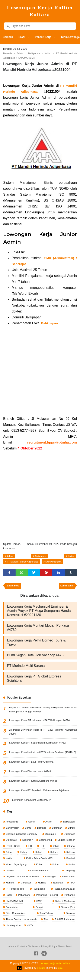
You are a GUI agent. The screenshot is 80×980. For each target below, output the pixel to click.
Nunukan (11, 896)
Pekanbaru (68, 903)
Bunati (9, 841)
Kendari (10, 872)
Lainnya (24, 878)
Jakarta (24, 860)
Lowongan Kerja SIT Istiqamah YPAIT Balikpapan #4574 (41, 723)
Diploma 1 (69, 841)
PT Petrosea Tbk (45, 896)
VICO (57, 933)
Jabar (9, 860)
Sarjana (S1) (13, 921)
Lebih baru (14, 588)
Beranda (8, 37)
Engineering (68, 847)
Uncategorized (40, 933)
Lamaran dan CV (46, 878)
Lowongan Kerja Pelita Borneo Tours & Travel (36, 645)
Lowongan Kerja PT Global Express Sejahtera (34, 681)
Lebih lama (66, 588)
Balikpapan (41, 557)
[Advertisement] (40, 371)
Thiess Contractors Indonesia (42, 927)
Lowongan (68, 884)
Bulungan (69, 835)
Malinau (70, 890)
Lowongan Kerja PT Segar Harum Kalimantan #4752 (39, 746)
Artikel (48, 829)
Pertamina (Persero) (17, 909)
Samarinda (53, 915)
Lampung (69, 878)
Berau (32, 835)
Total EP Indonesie (16, 933)
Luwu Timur (12, 890)
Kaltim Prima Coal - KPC (60, 866)
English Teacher (15, 853)
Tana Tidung (67, 921)
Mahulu (32, 890)
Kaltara (9, 866)
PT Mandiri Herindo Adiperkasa (25, 563)
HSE (72, 853)
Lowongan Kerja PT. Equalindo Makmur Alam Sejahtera (41, 798)
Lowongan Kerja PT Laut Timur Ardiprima (33, 769)
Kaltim (71, 557)
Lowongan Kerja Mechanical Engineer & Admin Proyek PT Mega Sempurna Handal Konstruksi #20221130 (39, 613)
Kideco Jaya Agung (33, 872)
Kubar (56, 872)
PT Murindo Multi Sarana (26, 668)
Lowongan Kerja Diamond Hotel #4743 (31, 779)
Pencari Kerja (46, 37)
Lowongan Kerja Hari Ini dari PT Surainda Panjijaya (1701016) (43, 758)
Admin (11, 557)
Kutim (9, 878)
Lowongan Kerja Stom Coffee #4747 (33, 807)
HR (59, 853)
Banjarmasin (13, 835)
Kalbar (55, 860)
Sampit (70, 915)
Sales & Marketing (29, 915)
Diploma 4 (48, 847)
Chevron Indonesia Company (38, 841)
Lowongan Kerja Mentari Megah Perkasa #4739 (38, 630)
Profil (23, 37)
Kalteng (23, 866)
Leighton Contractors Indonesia (23, 884)
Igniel (61, 976)
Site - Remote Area (40, 921)
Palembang (68, 896)
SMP (8, 915)
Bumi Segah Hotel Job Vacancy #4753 (36, 657)
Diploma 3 (30, 847)
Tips (72, 927)
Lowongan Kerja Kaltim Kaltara (40, 11)
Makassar (51, 890)
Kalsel (71, 860)
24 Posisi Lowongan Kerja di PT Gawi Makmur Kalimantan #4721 (43, 735)
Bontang (49, 835)
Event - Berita (40, 853)
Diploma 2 (11, 847)
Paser (45, 903)
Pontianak (42, 909)
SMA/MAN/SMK (60, 563)
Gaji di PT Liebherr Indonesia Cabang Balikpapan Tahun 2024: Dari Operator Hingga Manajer (43, 712)
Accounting (12, 829)
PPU (25, 896)
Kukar (71, 872)
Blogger (41, 976)
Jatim (40, 860)
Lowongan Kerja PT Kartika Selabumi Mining (35, 788)
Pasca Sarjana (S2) (17, 903)
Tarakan (10, 927)
